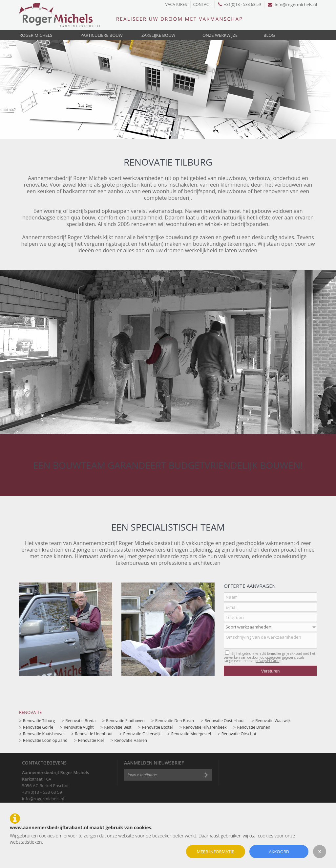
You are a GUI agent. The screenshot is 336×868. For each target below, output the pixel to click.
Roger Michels (36, 35)
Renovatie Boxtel (157, 727)
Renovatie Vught (79, 727)
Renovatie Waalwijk (273, 721)
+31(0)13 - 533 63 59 (240, 4)
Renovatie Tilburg (39, 721)
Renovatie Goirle (38, 727)
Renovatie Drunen (254, 727)
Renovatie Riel (91, 740)
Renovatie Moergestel (191, 734)
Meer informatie (216, 852)
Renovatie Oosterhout (225, 721)
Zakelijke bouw (158, 35)
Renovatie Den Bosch (175, 721)
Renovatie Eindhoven (125, 721)
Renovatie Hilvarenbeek (205, 727)
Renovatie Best (118, 727)
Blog (269, 35)
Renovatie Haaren (131, 740)
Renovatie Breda (80, 721)
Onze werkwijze (220, 35)
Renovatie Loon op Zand (45, 740)
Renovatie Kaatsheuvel (44, 734)
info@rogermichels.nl (292, 5)
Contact (202, 4)
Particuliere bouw (102, 35)
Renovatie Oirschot (239, 734)
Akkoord (279, 852)
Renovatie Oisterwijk (142, 734)
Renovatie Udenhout (94, 734)
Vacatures (176, 4)
